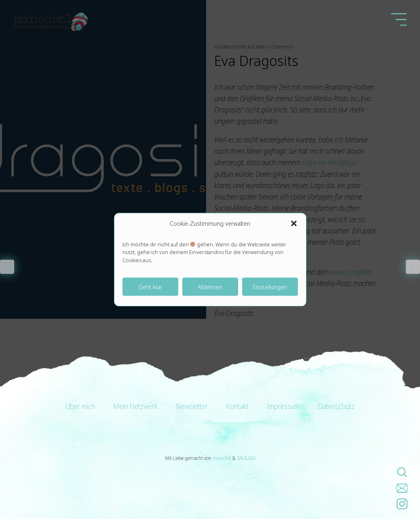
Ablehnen (210, 287)
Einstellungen (270, 287)
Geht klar (150, 287)
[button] (294, 223)
